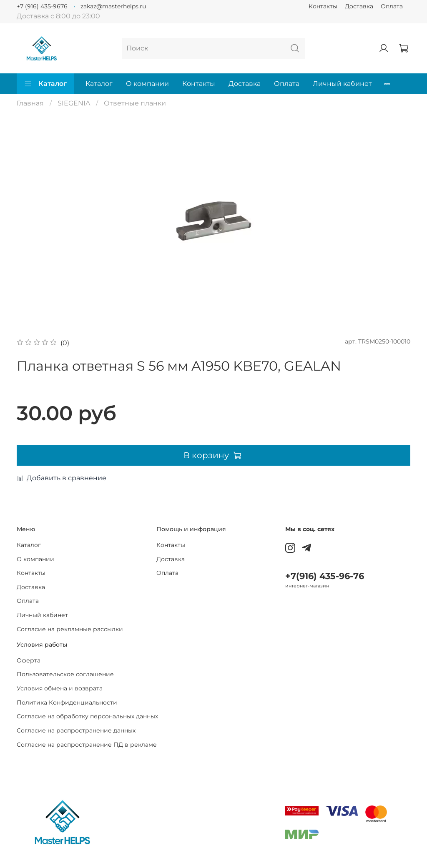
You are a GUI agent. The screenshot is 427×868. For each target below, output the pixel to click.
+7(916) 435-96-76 (325, 576)
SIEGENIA (74, 103)
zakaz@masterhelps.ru (113, 6)
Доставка (359, 6)
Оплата (392, 6)
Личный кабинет (342, 84)
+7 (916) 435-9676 (42, 6)
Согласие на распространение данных (76, 730)
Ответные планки (135, 103)
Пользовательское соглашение (65, 674)
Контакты (323, 6)
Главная (30, 103)
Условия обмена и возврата (60, 688)
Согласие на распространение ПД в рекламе (87, 745)
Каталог (45, 84)
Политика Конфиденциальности (67, 702)
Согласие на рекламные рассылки (70, 629)
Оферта (29, 660)
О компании (147, 84)
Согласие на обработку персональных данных (87, 716)
